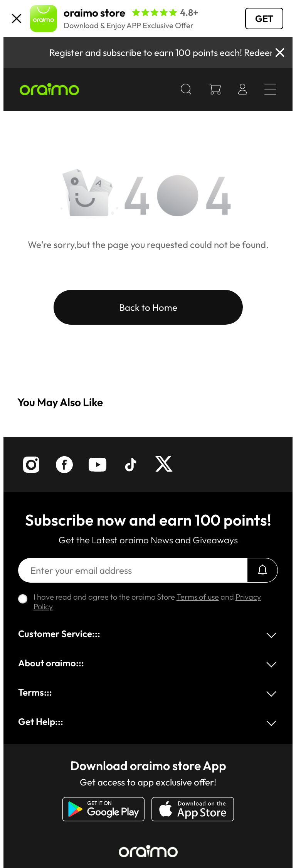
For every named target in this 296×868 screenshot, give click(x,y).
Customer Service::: (59, 634)
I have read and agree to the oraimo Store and (147, 602)
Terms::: (35, 692)
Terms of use (198, 597)
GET (264, 19)
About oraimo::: (51, 663)
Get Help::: (41, 721)
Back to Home (148, 307)
